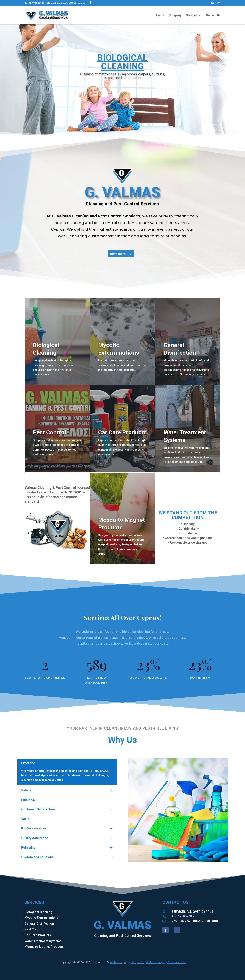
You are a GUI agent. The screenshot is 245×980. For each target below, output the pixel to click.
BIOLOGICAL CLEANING (122, 62)
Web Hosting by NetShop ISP (166, 962)
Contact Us (213, 15)
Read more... (119, 253)
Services (192, 15)
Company (175, 15)
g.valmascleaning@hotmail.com (195, 921)
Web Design (118, 962)
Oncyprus (137, 962)
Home (160, 15)
